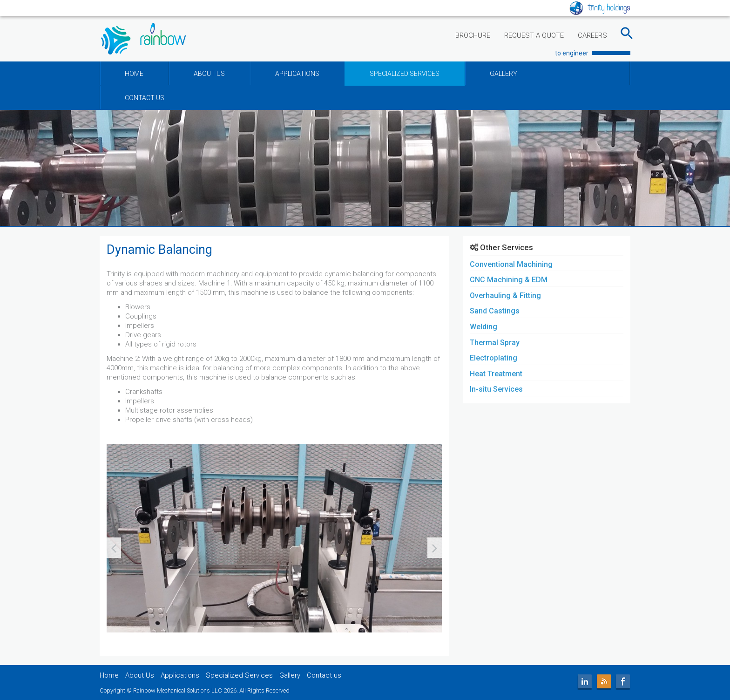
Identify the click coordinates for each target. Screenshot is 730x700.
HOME (134, 74)
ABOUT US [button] (209, 74)
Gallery (290, 675)
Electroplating (493, 358)
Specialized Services (239, 675)
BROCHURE (473, 35)
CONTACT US (145, 98)
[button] (109, 640)
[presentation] (114, 548)
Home (109, 675)
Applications (180, 675)
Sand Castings (495, 311)
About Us (140, 675)
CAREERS (592, 35)
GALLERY (504, 74)
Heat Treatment (496, 374)
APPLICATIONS (297, 74)
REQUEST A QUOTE (534, 35)
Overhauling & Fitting (505, 296)
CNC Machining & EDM (509, 280)
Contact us (324, 675)
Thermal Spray (495, 343)
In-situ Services (496, 389)
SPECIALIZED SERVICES (405, 74)
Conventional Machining (511, 264)
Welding (483, 327)
